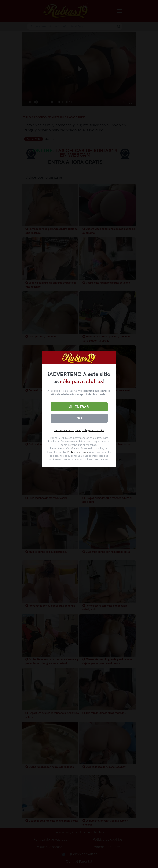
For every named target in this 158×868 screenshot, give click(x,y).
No (79, 418)
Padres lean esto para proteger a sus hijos (79, 430)
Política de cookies (77, 452)
